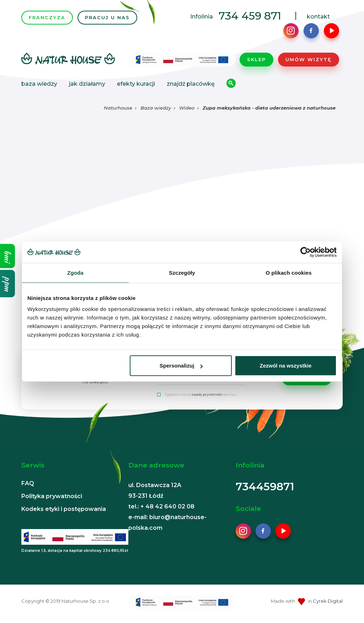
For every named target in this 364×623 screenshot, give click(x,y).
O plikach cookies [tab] (288, 272)
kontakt (318, 17)
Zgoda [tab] (75, 272)
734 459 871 (250, 16)
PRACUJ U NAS (107, 17)
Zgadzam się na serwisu (200, 394)
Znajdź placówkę (191, 84)
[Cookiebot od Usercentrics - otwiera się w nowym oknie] (306, 252)
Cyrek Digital (328, 601)
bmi (8, 256)
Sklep (256, 59)
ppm (8, 284)
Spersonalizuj (181, 366)
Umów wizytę (309, 59)
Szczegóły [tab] (182, 272)
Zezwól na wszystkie (286, 366)
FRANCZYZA (47, 17)
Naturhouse (118, 108)
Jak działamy (87, 84)
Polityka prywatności (52, 496)
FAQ (28, 483)
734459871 (265, 487)
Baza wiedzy (39, 84)
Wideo (187, 108)
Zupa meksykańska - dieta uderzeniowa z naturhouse (269, 108)
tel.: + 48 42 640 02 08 (161, 506)
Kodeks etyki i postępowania (64, 509)
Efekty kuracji (136, 84)
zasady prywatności (207, 394)
